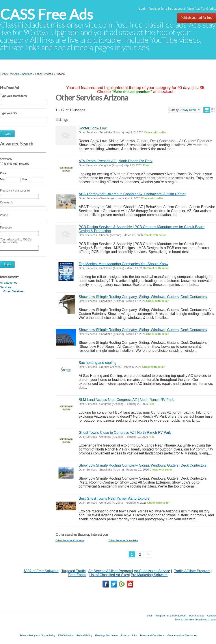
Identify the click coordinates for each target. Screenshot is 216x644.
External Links (129, 635)
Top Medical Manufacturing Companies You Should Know (123, 264)
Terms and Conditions (152, 635)
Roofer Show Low (93, 128)
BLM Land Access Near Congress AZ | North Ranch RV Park (126, 400)
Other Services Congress (70, 540)
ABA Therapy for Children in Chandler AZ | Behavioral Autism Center (132, 194)
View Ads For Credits (202, 9)
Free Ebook (77, 575)
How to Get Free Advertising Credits (196, 619)
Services (6, 287)
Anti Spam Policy (46, 635)
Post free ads (197, 615)
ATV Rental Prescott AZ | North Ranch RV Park (115, 161)
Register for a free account (167, 9)
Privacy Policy (27, 635)
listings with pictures (17, 164)
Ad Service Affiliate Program (110, 571)
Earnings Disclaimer (107, 635)
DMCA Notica (66, 635)
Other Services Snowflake (123, 540)
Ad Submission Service (152, 571)
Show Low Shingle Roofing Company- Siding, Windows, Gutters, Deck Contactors (143, 297)
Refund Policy (84, 635)
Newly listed (188, 110)
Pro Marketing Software (149, 575)
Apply (7, 134)
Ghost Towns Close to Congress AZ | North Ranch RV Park (125, 433)
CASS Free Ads (47, 14)
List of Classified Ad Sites (109, 575)
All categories (9, 283)
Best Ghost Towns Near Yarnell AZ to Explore (114, 498)
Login (143, 9)
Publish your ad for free (196, 18)
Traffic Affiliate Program (192, 571)
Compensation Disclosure (182, 635)
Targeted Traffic (73, 571)
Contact (212, 615)
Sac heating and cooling (98, 363)
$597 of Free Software (41, 571)
